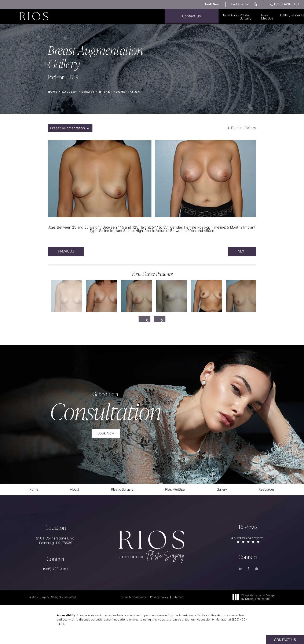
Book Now (204, 4)
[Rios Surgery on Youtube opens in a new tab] (257, 574)
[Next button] (160, 319)
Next (241, 251)
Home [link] (76, 16)
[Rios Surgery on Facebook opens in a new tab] (248, 574)
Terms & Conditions (133, 603)
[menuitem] (76, 16)
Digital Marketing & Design (255, 603)
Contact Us (277, 16)
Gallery (70, 91)
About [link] (99, 16)
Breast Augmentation (121, 91)
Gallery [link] (189, 16)
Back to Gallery (241, 128)
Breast (89, 91)
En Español (235, 4)
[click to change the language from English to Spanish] (253, 4)
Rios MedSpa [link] (162, 16)
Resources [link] (216, 16)
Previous (67, 251)
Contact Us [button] (285, 640)
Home (53, 91)
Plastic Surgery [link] (127, 16)
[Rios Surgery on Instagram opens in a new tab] (240, 574)
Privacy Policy (159, 603)
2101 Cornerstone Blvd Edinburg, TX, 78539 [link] (56, 546)
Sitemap (178, 603)
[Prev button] (144, 319)
